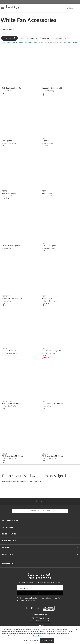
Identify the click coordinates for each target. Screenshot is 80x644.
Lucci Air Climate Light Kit (51, 352)
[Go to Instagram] (38, 609)
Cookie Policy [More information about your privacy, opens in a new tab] (38, 636)
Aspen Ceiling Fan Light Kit (12, 404)
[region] (40, 635)
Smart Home (9, 30)
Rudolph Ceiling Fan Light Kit (52, 404)
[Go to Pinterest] (32, 609)
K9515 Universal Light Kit (11, 246)
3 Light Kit (46, 141)
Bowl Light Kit (47, 194)
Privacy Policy (57, 599)
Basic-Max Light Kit (9, 194)
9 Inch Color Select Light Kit (52, 457)
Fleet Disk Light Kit (9, 352)
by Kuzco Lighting (48, 91)
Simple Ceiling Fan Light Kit (12, 299)
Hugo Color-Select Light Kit (52, 89)
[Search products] (67, 8)
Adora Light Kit (47, 299)
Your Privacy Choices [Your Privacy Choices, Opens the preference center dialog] (31, 640)
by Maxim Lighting (48, 144)
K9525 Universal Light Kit (11, 89)
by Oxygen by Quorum (49, 302)
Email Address (24, 589)
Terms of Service (25, 601)
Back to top (40, 502)
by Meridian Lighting (49, 249)
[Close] (76, 630)
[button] (3, 8)
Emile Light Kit (7, 141)
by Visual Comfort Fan (9, 144)
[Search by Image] (71, 8)
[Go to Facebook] (27, 609)
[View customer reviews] (49, 609)
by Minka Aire (6, 91)
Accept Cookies (47, 640)
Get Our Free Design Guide (40, 511)
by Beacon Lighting (48, 354)
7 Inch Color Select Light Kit (12, 457)
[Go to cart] (76, 7)
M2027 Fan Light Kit (49, 246)
